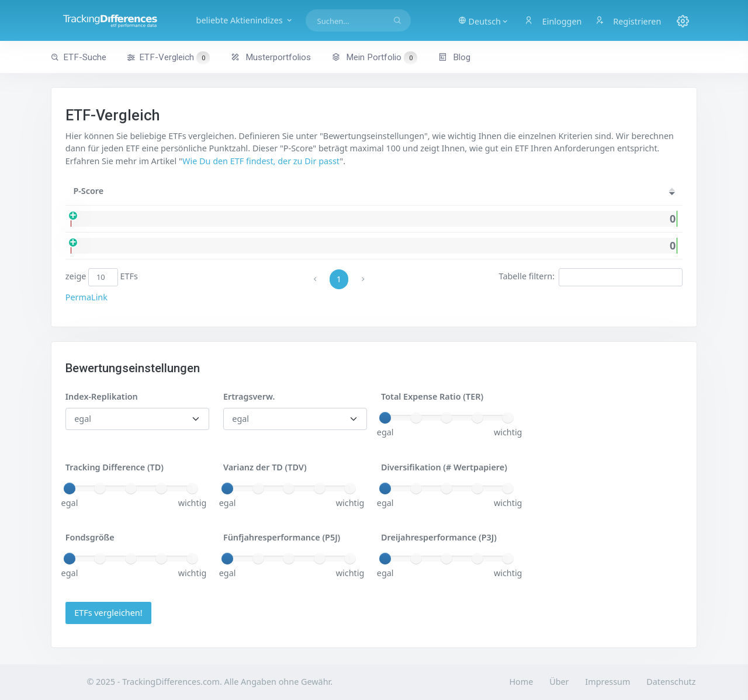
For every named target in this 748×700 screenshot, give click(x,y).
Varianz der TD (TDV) (265, 467)
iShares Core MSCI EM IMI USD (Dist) (202, 219)
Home (521, 682)
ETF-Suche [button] (79, 57)
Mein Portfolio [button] (374, 57)
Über (559, 682)
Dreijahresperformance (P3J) (439, 537)
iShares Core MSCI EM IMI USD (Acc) (201, 246)
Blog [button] (454, 57)
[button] (484, 20)
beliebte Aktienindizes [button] (245, 20)
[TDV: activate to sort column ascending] (587, 191)
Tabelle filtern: (591, 277)
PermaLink (86, 297)
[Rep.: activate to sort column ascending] (353, 191)
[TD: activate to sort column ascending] (626, 191)
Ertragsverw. (249, 396)
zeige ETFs (102, 277)
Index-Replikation (102, 396)
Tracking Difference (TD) (115, 467)
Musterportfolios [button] (271, 57)
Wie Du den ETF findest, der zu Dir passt (261, 161)
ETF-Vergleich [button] (168, 58)
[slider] (385, 418)
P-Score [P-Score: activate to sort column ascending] (88, 191)
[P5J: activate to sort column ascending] (664, 191)
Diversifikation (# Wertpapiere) (444, 467)
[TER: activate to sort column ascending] (546, 191)
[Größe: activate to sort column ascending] (501, 191)
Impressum (607, 682)
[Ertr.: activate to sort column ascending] (406, 191)
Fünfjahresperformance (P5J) (282, 537)
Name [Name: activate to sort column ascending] (145, 191)
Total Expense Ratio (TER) (432, 396)
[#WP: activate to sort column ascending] (453, 191)
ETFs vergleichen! (108, 613)
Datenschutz (671, 682)
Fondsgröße (90, 537)
